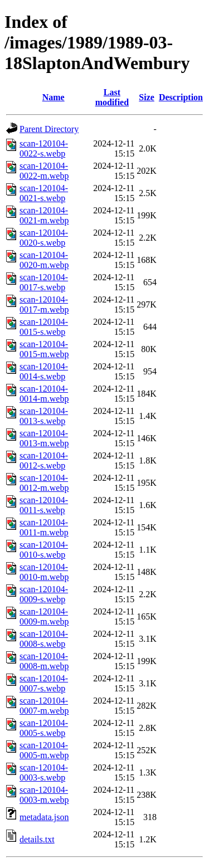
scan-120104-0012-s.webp (44, 460)
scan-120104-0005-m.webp (44, 750)
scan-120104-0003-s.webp (44, 772)
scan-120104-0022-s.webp (44, 148)
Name (54, 97)
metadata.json (44, 817)
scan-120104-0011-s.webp (44, 505)
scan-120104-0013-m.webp (44, 438)
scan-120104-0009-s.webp (44, 594)
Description (181, 97)
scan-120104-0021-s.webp (44, 193)
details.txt (37, 839)
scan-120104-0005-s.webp (44, 728)
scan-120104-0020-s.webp (44, 238)
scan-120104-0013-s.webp (44, 416)
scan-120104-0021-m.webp (44, 215)
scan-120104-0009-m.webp (44, 616)
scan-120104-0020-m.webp (44, 260)
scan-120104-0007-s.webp (44, 683)
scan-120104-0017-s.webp (44, 282)
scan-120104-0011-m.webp (44, 527)
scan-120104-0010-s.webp (44, 550)
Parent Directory (49, 129)
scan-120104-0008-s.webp (44, 639)
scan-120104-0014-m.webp (44, 394)
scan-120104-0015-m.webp (44, 349)
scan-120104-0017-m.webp (44, 304)
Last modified (112, 97)
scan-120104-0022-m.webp (44, 171)
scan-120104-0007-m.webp (44, 706)
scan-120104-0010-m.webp (44, 572)
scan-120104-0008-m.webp (44, 661)
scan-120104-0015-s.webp (44, 327)
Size (147, 97)
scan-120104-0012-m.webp (44, 483)
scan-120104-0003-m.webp (44, 795)
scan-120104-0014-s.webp (44, 371)
